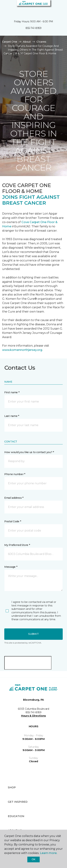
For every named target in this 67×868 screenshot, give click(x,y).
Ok (33, 859)
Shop (12, 787)
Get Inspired (18, 802)
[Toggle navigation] (5, 7)
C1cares (41, 42)
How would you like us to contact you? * (29, 452)
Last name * (12, 416)
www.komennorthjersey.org (22, 350)
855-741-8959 (33, 28)
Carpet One (10, 42)
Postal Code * (13, 521)
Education (16, 816)
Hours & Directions (33, 716)
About (27, 42)
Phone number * (15, 474)
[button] (53, 7)
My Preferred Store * (17, 545)
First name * (12, 392)
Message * (11, 567)
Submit (33, 634)
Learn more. (49, 853)
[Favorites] (58, 7)
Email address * (14, 498)
